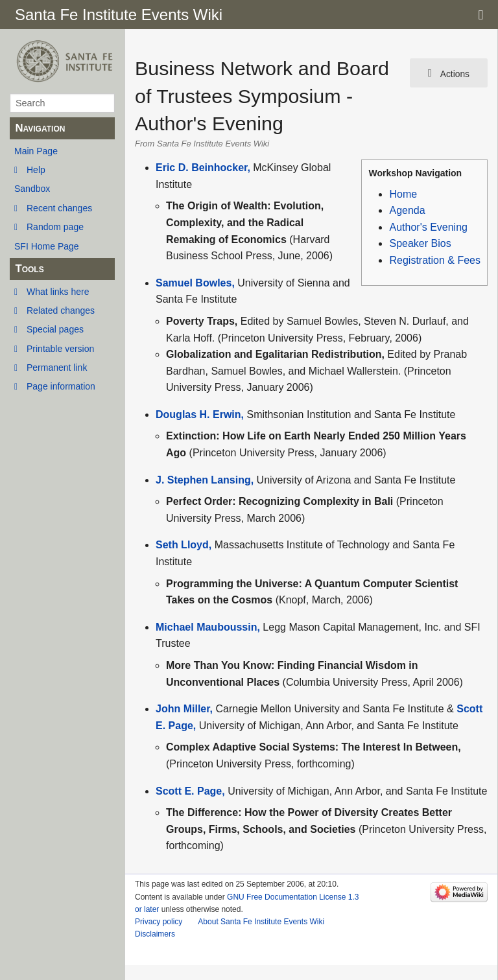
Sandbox (32, 189)
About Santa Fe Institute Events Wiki (261, 922)
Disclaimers (155, 934)
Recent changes (59, 208)
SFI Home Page (47, 246)
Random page (55, 227)
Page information (61, 386)
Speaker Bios (420, 243)
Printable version (60, 349)
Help (36, 170)
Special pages (55, 329)
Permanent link (57, 367)
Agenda (407, 210)
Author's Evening (428, 227)
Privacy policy (159, 922)
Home (403, 194)
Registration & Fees (435, 260)
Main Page (36, 151)
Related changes (61, 310)
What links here (58, 292)
